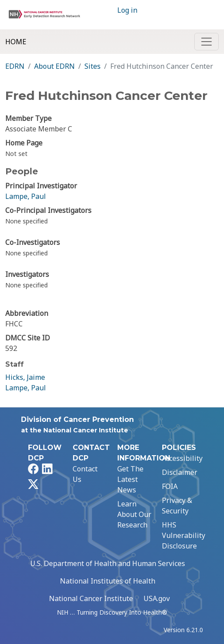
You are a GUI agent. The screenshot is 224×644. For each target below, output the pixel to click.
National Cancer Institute (91, 598)
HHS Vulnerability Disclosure (184, 535)
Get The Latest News (130, 479)
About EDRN (54, 66)
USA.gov (157, 598)
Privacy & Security (177, 506)
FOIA (170, 486)
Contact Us (85, 474)
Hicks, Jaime (25, 377)
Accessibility (182, 458)
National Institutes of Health (108, 581)
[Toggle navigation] (206, 42)
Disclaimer (180, 472)
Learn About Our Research (134, 514)
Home (16, 42)
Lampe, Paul (26, 196)
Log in (127, 10)
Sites (93, 66)
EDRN (15, 66)
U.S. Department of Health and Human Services (108, 563)
